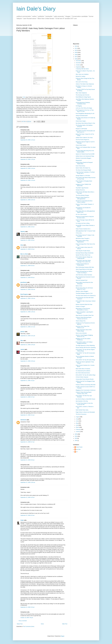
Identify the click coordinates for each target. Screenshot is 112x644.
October (78, 65)
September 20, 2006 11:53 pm (28, 180)
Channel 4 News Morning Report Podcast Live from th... (84, 318)
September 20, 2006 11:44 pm (28, 168)
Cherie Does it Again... (81, 121)
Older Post (65, 624)
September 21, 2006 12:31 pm (28, 336)
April (77, 425)
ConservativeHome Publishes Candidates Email (83, 103)
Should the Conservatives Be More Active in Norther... (84, 202)
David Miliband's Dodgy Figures (83, 97)
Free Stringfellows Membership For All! (85, 114)
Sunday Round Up (80, 190)
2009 (76, 53)
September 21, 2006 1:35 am (27, 227)
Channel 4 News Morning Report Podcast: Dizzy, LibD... (84, 393)
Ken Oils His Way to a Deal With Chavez (85, 399)
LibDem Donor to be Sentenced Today (85, 156)
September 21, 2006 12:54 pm (28, 361)
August (78, 417)
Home (42, 624)
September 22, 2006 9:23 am (27, 515)
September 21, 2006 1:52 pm (27, 381)
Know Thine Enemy (80, 166)
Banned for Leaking (80, 76)
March (78, 427)
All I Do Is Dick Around (81, 214)
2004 (76, 436)
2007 (76, 57)
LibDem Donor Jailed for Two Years (84, 138)
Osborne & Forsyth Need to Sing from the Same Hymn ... (85, 217)
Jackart (22, 349)
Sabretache (23, 420)
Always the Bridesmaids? (82, 116)
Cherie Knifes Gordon (81, 145)
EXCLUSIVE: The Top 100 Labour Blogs (85, 360)
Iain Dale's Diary (36, 9)
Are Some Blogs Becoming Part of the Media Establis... (85, 151)
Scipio (22, 520)
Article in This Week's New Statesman (85, 84)
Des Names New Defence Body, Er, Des (85, 123)
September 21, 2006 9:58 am (27, 278)
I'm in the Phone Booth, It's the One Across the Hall (84, 404)
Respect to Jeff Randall (81, 129)
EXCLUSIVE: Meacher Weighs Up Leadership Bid (84, 258)
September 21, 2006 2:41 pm (27, 415)
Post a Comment (23, 621)
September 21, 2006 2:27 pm (27, 397)
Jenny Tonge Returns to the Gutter (84, 269)
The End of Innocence (81, 414)
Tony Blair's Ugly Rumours (82, 188)
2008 (76, 55)
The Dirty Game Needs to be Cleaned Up (86, 296)
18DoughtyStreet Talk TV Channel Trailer (86, 231)
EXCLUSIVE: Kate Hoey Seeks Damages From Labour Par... (83, 261)
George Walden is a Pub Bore (83, 176)
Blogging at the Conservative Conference (86, 390)
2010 (76, 50)
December (79, 61)
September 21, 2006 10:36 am (28, 289)
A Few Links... (79, 233)
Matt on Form (79, 286)
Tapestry (23, 232)
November (79, 63)
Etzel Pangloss (24, 294)
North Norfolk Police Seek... (82, 410)
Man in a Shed (24, 254)
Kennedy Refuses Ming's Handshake (85, 253)
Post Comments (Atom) (29, 626)
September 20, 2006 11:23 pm (28, 140)
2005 (76, 434)
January (78, 432)
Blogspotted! (79, 160)
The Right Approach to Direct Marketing (85, 345)
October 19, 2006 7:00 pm (27, 618)
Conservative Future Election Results (85, 379)
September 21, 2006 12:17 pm (28, 327)
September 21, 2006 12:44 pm (28, 345)
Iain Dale (78, 449)
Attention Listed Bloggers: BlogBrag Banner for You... (84, 336)
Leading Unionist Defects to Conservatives (82, 265)
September (79, 67)
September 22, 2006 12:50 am (28, 482)
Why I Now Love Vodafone (82, 74)
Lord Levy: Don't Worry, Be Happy (84, 108)
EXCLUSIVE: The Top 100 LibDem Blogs (86, 375)
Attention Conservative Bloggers (83, 158)
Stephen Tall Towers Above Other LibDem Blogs (84, 330)
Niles (22, 341)
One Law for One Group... (82, 82)
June (77, 421)
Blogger (62, 636)
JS (77, 452)
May (77, 423)
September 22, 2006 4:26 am (27, 497)
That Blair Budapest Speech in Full (84, 293)
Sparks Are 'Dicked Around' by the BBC (85, 154)
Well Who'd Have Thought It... (83, 238)
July (77, 419)
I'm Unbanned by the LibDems (83, 371)
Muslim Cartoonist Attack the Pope (84, 304)
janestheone (24, 282)
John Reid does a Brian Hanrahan (84, 275)
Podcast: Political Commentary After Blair (86, 385)
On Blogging (79, 106)
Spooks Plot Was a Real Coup (83, 255)
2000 (76, 441)
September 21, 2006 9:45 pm (27, 460)
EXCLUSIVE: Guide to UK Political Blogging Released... (84, 343)
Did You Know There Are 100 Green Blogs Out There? (84, 289)
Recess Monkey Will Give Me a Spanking (86, 348)
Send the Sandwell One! (82, 280)
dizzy (22, 245)
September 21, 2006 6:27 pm (27, 442)
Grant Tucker (79, 447)
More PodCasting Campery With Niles (85, 267)
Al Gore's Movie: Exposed (82, 377)
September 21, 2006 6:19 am (27, 249)
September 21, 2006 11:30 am (28, 298)
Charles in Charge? (80, 307)
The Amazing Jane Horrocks (83, 95)
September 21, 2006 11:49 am (28, 312)
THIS (24, 97)
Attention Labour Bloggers (82, 291)
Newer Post (20, 624)
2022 (76, 46)
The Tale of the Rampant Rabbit (83, 170)
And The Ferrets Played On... (83, 140)
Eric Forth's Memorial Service (83, 373)
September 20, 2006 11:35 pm (28, 159)
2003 (76, 438)
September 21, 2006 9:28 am (27, 266)
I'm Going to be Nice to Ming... (83, 223)
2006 (76, 59)
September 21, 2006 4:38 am (27, 240)
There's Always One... (81, 321)
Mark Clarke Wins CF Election (83, 369)
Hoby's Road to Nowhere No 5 (83, 229)
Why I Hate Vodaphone (81, 93)
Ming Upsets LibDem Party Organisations (82, 241)
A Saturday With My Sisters (82, 69)
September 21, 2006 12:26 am (28, 200)
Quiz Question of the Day (82, 401)
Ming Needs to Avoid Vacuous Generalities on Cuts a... (83, 309)
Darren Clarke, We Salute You (83, 168)
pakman (23, 332)
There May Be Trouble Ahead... (83, 251)
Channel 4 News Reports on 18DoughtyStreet (83, 198)
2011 (76, 48)
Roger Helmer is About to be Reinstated (85, 412)
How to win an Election (81, 333)
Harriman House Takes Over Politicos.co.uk (83, 327)
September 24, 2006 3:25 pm (27, 607)
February (78, 429)
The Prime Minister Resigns (82, 195)
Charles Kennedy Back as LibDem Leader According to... (84, 272)
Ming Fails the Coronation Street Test (85, 315)
